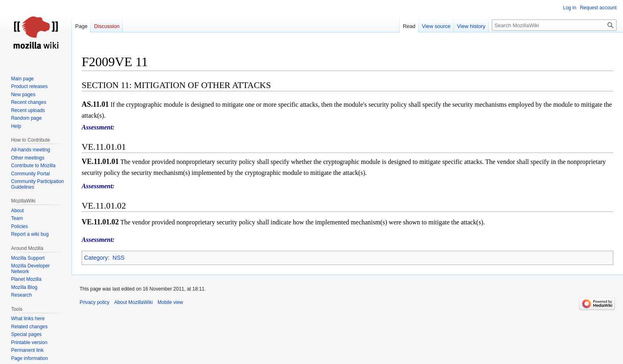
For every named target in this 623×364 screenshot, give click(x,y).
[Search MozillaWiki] (554, 25)
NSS (119, 258)
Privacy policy (94, 302)
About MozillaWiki (133, 302)
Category (96, 258)
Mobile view (170, 302)
